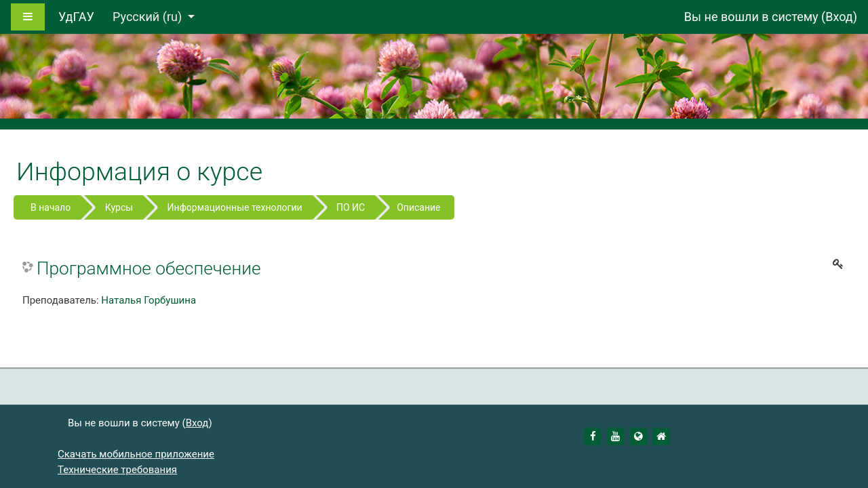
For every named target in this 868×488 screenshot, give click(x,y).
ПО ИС (351, 207)
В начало (51, 207)
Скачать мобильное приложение (136, 454)
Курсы (119, 207)
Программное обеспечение (149, 268)
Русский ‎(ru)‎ (149, 17)
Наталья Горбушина (149, 300)
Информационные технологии (235, 207)
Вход (839, 17)
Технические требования (117, 470)
